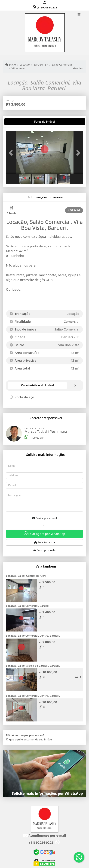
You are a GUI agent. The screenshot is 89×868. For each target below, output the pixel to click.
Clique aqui (13, 739)
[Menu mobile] (44, 33)
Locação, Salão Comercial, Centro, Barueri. (33, 636)
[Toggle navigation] (79, 15)
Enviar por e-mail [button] (45, 518)
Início (11, 64)
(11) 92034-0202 (47, 7)
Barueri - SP (41, 64)
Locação (25, 64)
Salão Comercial (62, 64)
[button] (12, 153)
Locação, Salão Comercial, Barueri (28, 606)
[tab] (17, 122)
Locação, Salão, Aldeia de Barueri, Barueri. (33, 666)
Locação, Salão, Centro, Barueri (26, 576)
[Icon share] (45, 2)
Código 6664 (17, 68)
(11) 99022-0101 (35, 438)
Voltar (79, 68)
